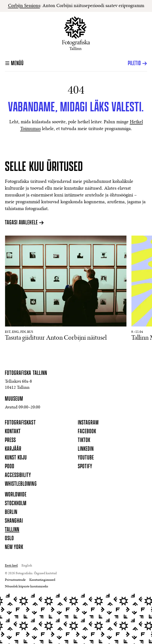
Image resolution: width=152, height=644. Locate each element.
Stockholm (16, 503)
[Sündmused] (76, 296)
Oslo (9, 538)
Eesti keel (11, 566)
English (27, 566)
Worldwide (16, 495)
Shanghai (14, 521)
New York (14, 547)
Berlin (11, 512)
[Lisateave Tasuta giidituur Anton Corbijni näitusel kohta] (66, 289)
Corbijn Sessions (24, 6)
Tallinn (12, 530)
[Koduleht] (76, 33)
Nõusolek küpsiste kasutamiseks (26, 587)
